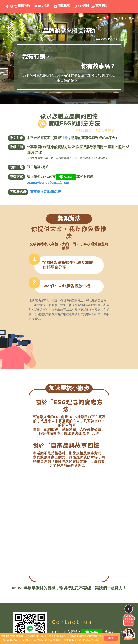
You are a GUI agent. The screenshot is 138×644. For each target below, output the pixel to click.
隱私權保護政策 (89, 641)
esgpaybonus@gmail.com (49, 183)
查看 (129, 622)
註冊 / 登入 (124, 19)
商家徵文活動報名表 (46, 192)
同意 (111, 638)
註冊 (64, 138)
